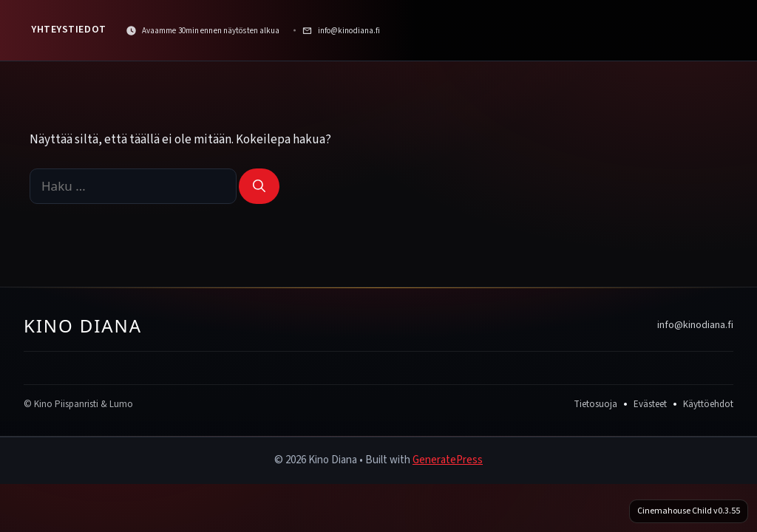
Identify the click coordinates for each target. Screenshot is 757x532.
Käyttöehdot (708, 404)
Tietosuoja (595, 404)
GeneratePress (448, 460)
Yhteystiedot (69, 30)
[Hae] (259, 186)
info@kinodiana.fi (695, 325)
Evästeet (650, 404)
